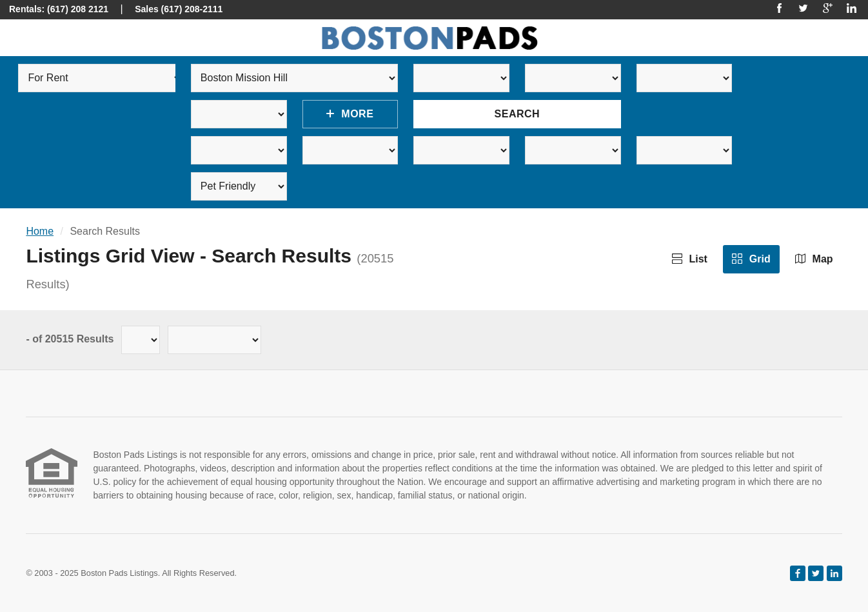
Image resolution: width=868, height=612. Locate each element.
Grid (751, 259)
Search (518, 114)
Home (40, 231)
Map (814, 259)
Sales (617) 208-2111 (179, 9)
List (690, 259)
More (350, 114)
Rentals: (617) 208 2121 (59, 9)
